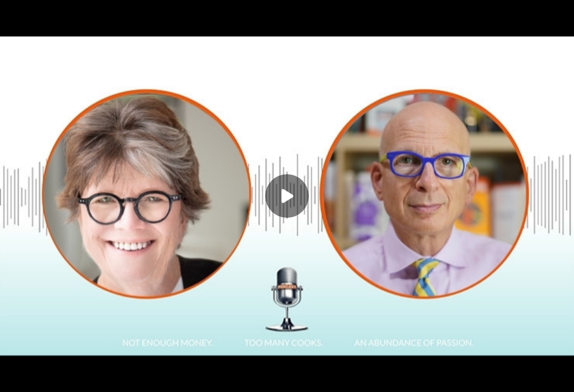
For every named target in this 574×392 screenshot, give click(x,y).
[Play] (287, 196)
